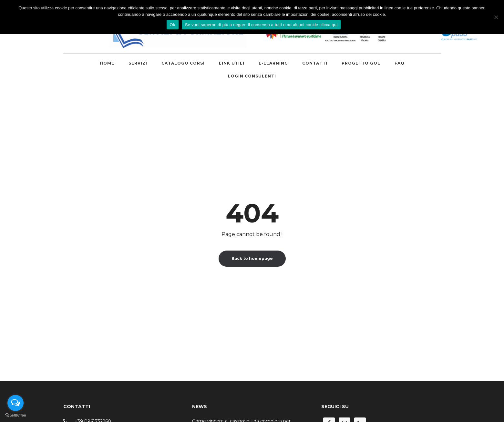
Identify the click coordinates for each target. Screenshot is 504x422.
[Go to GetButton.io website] (15, 415)
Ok (173, 25)
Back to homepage (252, 258)
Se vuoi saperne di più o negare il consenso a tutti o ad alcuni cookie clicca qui (261, 25)
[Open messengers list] (15, 403)
